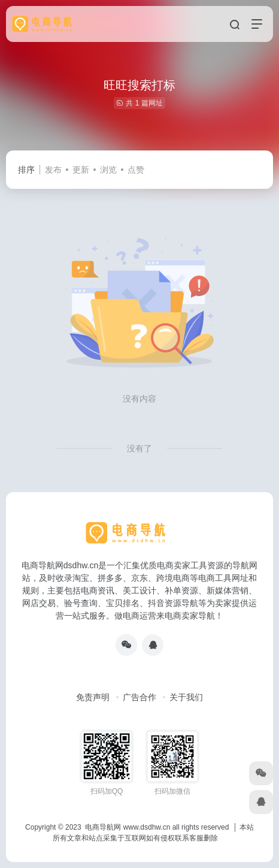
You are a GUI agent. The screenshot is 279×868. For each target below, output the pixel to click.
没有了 (139, 448)
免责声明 (93, 697)
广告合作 (139, 697)
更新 (81, 170)
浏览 (108, 170)
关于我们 (186, 697)
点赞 (136, 170)
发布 (53, 170)
